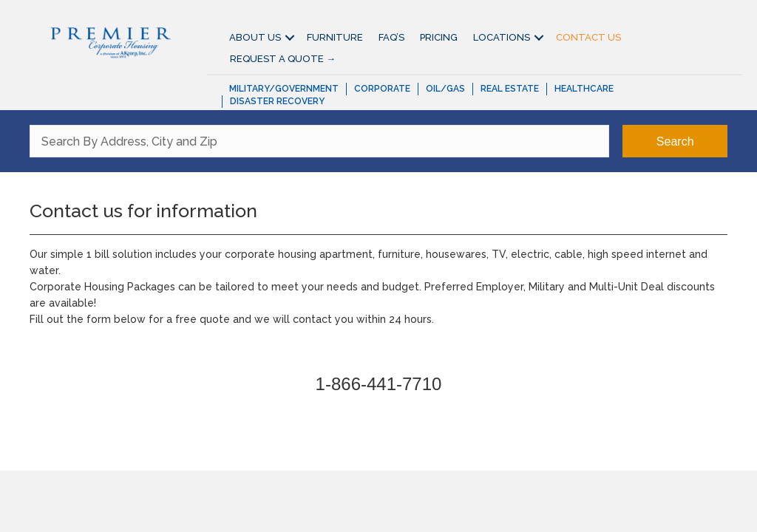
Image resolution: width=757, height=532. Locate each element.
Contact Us (588, 37)
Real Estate (510, 89)
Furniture (335, 37)
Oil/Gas (445, 89)
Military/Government (284, 89)
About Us (255, 37)
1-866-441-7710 (379, 384)
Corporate (382, 89)
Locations (502, 37)
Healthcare (584, 89)
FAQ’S (391, 37)
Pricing (439, 37)
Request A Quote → (283, 59)
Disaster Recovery (277, 101)
